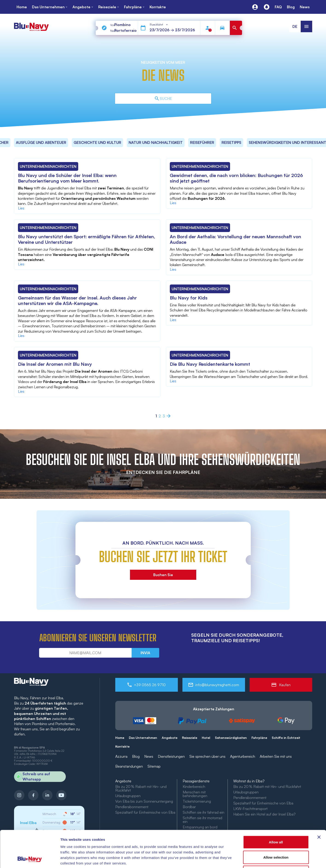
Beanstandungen (129, 766)
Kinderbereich (194, 787)
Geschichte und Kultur (97, 142)
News (149, 756)
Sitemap (154, 766)
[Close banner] (319, 803)
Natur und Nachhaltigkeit (156, 142)
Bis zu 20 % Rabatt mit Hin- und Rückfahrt (141, 788)
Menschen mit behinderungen (195, 794)
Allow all (276, 808)
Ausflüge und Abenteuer (41, 142)
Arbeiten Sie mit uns (276, 756)
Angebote (170, 738)
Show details (241, 859)
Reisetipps (231, 142)
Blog (136, 756)
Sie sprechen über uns (207, 756)
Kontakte (122, 746)
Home (120, 738)
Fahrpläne (259, 738)
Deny (276, 838)
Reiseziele (190, 738)
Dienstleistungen (171, 756)
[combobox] (159, 25)
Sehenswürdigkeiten (231, 738)
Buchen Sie (163, 575)
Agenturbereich (243, 756)
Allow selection (276, 823)
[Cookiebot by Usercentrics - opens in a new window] (30, 859)
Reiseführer (202, 142)
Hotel (206, 738)
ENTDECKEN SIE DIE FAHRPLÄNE (163, 472)
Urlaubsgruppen (246, 792)
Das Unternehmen (143, 738)
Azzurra (121, 756)
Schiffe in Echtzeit (286, 738)
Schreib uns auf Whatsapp (32, 777)
